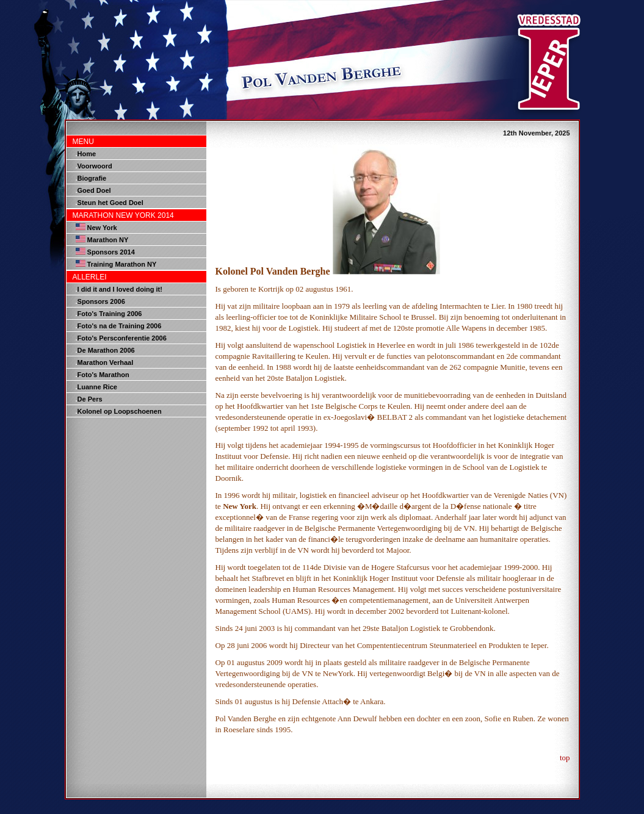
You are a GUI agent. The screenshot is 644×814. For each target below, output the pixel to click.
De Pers (90, 399)
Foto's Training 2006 (110, 314)
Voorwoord (95, 166)
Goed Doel (94, 190)
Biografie (92, 178)
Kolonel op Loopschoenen (120, 411)
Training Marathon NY (122, 264)
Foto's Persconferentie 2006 (122, 338)
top (565, 758)
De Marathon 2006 (106, 350)
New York (102, 228)
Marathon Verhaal (106, 362)
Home (87, 154)
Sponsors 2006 (101, 301)
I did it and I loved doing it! (120, 289)
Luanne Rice (97, 387)
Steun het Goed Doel (110, 203)
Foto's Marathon (103, 375)
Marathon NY (108, 240)
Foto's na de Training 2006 (120, 326)
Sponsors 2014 (111, 252)
